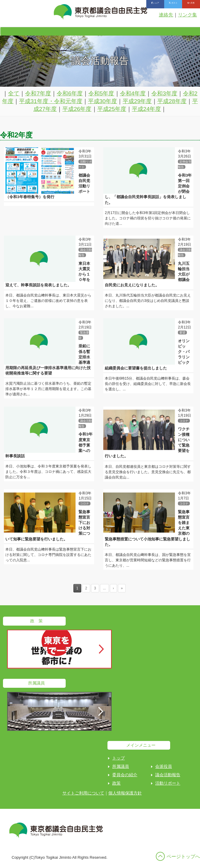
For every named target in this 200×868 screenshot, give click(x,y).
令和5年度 (101, 93)
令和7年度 (38, 93)
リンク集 (187, 15)
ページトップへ (183, 856)
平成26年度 (77, 109)
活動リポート (168, 783)
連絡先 (166, 15)
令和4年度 (133, 93)
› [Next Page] (113, 588)
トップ (119, 758)
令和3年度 (164, 93)
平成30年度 (103, 101)
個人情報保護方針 (125, 793)
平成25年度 (112, 109)
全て (14, 93)
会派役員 (164, 766)
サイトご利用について (83, 793)
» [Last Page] (122, 588)
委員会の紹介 (125, 775)
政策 (116, 783)
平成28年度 (172, 101)
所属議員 (121, 766)
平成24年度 (146, 109)
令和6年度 (70, 93)
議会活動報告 (168, 775)
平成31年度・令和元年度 (51, 101)
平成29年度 (137, 101)
